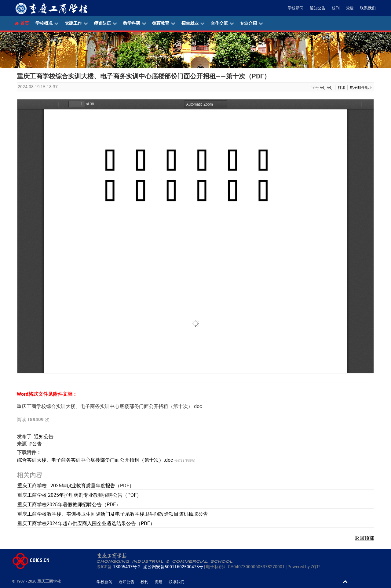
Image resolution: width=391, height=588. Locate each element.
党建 (350, 8)
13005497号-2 (127, 566)
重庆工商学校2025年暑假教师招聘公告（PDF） (69, 504)
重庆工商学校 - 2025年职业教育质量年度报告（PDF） (76, 485)
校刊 (336, 8)
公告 (37, 444)
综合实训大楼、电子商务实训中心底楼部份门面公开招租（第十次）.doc (96, 460)
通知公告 (318, 8)
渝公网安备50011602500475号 (173, 566)
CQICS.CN (31, 560)
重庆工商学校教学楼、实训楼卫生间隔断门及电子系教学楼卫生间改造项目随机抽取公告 (113, 514)
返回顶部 (364, 538)
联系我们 (368, 8)
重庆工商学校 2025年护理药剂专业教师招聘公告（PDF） (79, 495)
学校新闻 (296, 8)
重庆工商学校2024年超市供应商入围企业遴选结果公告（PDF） (86, 523)
